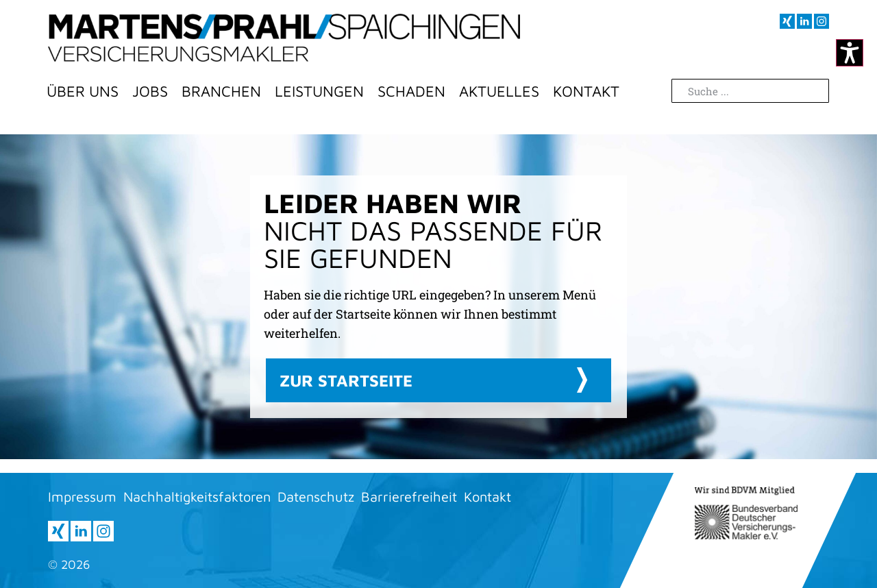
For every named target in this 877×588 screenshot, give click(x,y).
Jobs (150, 91)
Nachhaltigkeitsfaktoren (197, 497)
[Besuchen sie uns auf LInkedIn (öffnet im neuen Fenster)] (804, 21)
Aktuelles (499, 91)
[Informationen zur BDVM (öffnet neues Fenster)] (746, 513)
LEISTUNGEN (319, 91)
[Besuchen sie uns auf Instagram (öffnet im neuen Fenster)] (822, 21)
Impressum (82, 497)
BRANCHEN (221, 91)
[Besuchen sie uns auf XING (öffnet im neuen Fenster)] (787, 21)
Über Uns (83, 91)
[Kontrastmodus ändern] (850, 53)
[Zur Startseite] (284, 38)
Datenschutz (316, 497)
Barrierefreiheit (409, 497)
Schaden (411, 91)
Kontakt (586, 91)
